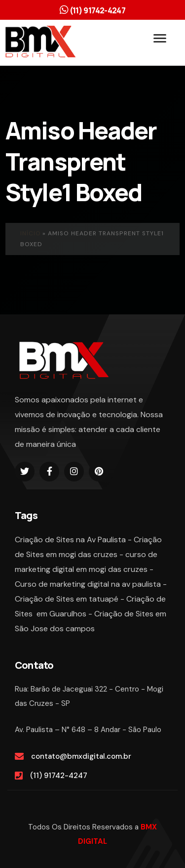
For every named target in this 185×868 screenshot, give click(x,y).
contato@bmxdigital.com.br (81, 756)
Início (30, 233)
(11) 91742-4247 (59, 776)
